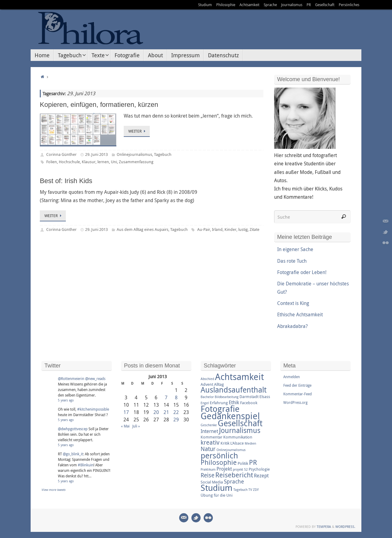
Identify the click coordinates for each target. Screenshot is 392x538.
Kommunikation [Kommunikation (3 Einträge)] (238, 437)
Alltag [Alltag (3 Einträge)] (219, 384)
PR (309, 5)
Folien (52, 162)
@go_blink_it (73, 454)
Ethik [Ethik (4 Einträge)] (234, 402)
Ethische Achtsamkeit (300, 314)
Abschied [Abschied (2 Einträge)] (207, 379)
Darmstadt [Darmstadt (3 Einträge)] (249, 397)
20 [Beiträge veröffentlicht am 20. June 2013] (156, 412)
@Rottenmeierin (71, 378)
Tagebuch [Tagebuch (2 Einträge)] (240, 490)
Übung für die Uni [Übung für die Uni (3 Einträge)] (217, 495)
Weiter (138, 131)
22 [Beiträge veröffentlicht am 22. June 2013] (176, 412)
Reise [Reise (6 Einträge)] (207, 475)
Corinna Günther (61, 154)
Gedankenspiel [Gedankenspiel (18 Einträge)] (230, 416)
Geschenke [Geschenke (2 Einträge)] (209, 425)
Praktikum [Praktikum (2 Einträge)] (208, 469)
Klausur (89, 162)
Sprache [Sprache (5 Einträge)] (234, 481)
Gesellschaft (325, 5)
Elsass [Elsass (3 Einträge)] (265, 397)
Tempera (324, 527)
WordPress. (345, 527)
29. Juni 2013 (96, 154)
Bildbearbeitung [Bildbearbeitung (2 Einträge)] (227, 397)
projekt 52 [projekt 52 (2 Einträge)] (240, 469)
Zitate (254, 229)
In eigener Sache (295, 249)
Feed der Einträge (297, 385)
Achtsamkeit (249, 5)
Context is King (293, 303)
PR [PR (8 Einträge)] (253, 462)
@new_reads (95, 378)
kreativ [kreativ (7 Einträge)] (210, 442)
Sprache (270, 5)
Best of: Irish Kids (66, 181)
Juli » (136, 426)
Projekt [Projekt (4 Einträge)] (224, 469)
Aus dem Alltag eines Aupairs (143, 229)
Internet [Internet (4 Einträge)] (209, 431)
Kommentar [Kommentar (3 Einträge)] (211, 437)
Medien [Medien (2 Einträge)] (250, 443)
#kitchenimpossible (93, 409)
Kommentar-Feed (298, 394)
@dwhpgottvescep (73, 429)
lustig (243, 229)
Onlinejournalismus (134, 154)
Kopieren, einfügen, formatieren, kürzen (99, 105)
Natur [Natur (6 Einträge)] (208, 449)
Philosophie (226, 5)
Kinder (230, 229)
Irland (217, 229)
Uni (114, 162)
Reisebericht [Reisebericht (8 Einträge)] (234, 475)
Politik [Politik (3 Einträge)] (243, 463)
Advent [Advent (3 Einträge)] (207, 384)
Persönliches (349, 5)
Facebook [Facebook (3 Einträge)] (249, 403)
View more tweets (53, 490)
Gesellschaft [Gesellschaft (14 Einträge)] (240, 423)
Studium (205, 5)
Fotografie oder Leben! (302, 272)
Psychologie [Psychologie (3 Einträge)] (259, 469)
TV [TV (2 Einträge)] (250, 490)
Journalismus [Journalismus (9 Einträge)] (240, 430)
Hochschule (69, 162)
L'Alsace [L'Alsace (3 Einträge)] (237, 443)
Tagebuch (163, 154)
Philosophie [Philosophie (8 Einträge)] (219, 462)
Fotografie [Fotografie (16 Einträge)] (220, 408)
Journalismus (292, 5)
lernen (103, 162)
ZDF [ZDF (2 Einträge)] (256, 490)
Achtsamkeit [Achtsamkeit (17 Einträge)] (239, 377)
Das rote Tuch (292, 261)
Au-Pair (204, 229)
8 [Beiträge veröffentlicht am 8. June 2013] (176, 397)
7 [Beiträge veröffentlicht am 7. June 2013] (166, 397)
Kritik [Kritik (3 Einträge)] (225, 443)
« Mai (125, 426)
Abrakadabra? (292, 326)
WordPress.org (295, 402)
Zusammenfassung (136, 162)
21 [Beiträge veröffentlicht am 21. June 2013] (166, 412)
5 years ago (66, 400)
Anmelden (292, 377)
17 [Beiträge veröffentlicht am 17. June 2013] (126, 412)
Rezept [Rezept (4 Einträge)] (261, 476)
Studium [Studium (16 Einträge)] (217, 487)
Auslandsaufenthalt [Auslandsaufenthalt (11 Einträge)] (234, 390)
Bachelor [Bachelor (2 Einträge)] (207, 397)
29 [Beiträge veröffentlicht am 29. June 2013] (176, 419)
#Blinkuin (86, 465)
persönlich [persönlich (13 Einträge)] (219, 455)
